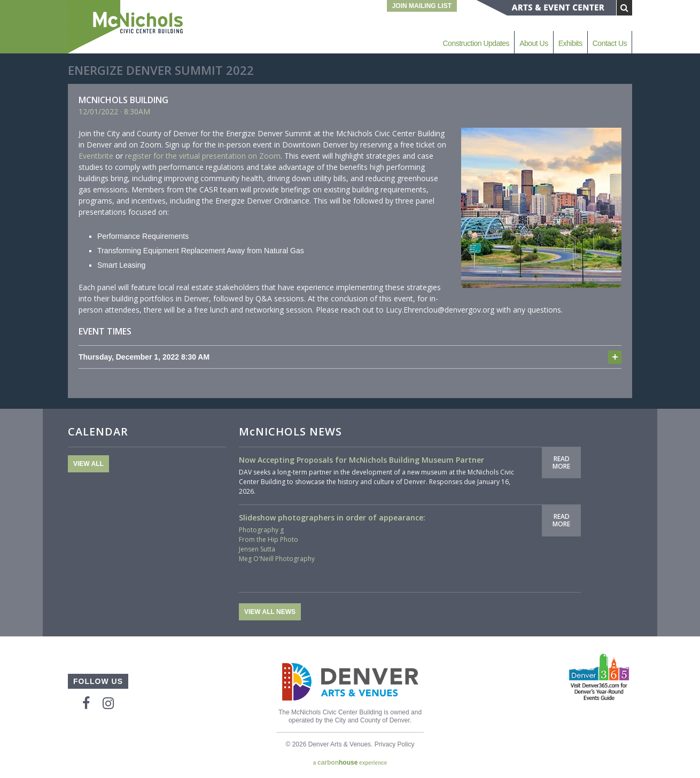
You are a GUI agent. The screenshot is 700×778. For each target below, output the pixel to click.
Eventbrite (96, 156)
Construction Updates (476, 43)
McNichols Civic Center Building (127, 27)
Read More (561, 462)
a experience (350, 763)
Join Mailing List (422, 6)
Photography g (261, 530)
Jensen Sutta (257, 549)
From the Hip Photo (269, 539)
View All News (270, 612)
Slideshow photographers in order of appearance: (332, 518)
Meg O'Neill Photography (277, 559)
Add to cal (615, 357)
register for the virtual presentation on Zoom (203, 156)
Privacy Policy (395, 744)
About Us (534, 43)
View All (88, 464)
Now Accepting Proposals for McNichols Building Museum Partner (361, 460)
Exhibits (570, 43)
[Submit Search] (624, 8)
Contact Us (610, 43)
